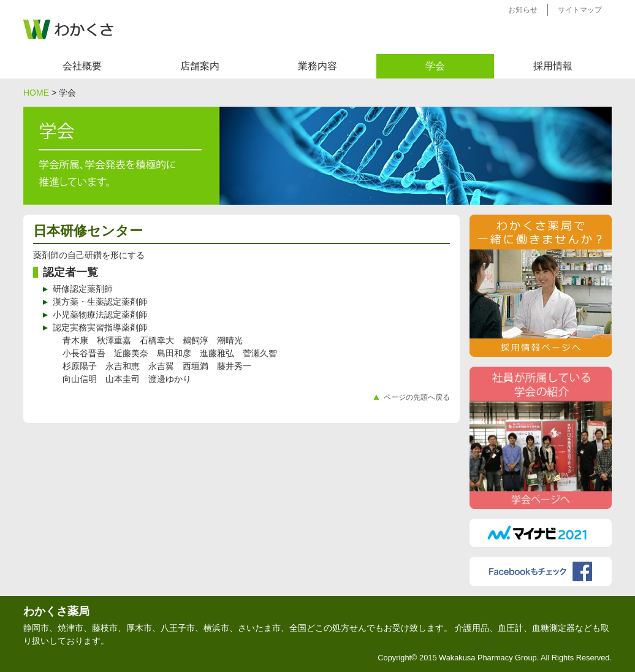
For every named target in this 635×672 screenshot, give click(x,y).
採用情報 (553, 66)
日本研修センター (88, 231)
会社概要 (82, 66)
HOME (36, 93)
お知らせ (523, 10)
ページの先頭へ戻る (417, 397)
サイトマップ (580, 10)
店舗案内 (200, 66)
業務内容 (317, 66)
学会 (435, 66)
